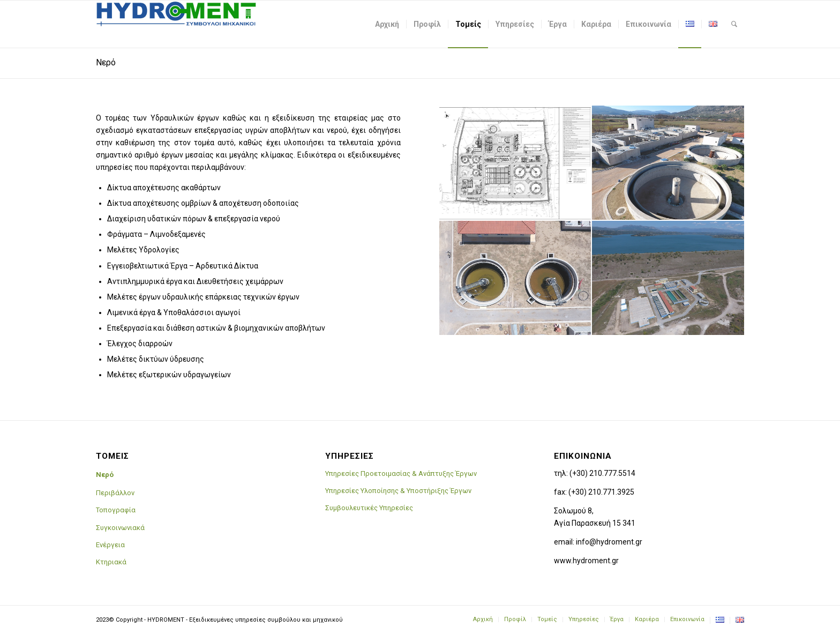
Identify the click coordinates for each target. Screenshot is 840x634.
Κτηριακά (111, 562)
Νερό (106, 62)
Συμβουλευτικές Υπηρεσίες (369, 508)
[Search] (734, 24)
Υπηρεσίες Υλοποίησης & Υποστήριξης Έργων (398, 491)
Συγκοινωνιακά (120, 528)
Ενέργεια (110, 545)
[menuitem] (387, 24)
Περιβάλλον (115, 493)
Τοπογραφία (116, 510)
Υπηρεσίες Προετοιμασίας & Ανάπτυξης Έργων (401, 473)
